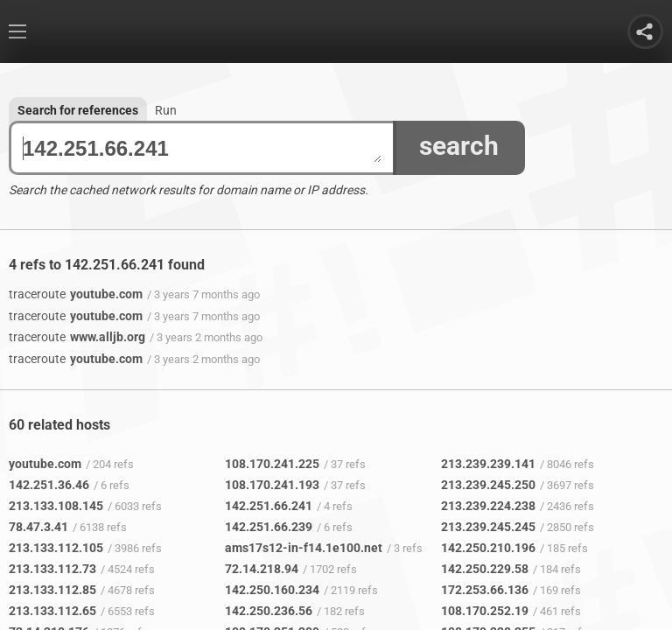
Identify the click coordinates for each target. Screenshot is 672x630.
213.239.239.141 (488, 464)
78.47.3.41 (38, 527)
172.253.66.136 (485, 590)
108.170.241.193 (272, 485)
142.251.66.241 (202, 148)
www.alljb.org (77, 337)
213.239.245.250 (488, 485)
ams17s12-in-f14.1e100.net (304, 548)
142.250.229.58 (485, 569)
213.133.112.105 (56, 548)
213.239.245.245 (488, 527)
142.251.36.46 (49, 485)
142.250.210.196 (488, 548)
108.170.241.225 (272, 464)
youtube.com (76, 294)
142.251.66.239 (269, 527)
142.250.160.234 (272, 590)
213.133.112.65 (52, 611)
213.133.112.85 (52, 590)
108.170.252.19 (485, 611)
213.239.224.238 (488, 506)
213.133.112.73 (52, 569)
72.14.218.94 (262, 569)
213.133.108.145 (56, 506)
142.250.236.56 (269, 611)
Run (166, 110)
